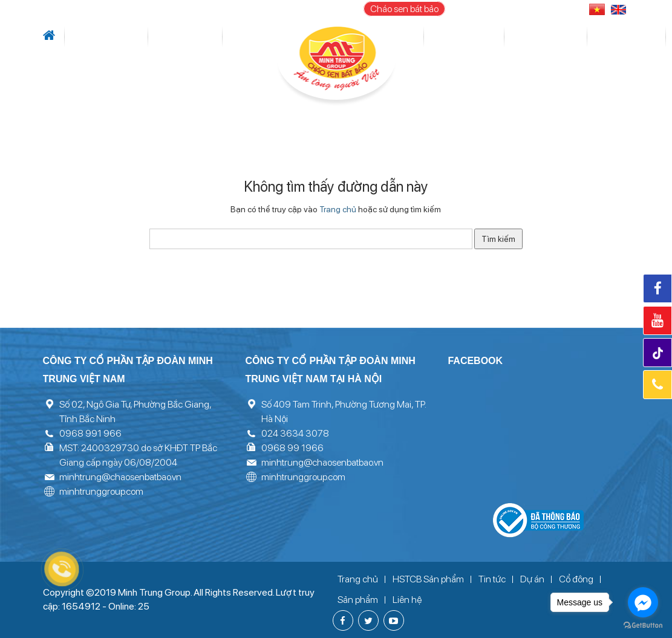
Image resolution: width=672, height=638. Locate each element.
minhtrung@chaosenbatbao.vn (120, 477)
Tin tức (124, 37)
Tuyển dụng (554, 37)
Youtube (657, 321)
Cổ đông (425, 37)
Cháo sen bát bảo (404, 9)
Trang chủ (338, 209)
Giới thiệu (86, 37)
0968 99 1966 (292, 448)
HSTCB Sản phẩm (428, 579)
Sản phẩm (468, 37)
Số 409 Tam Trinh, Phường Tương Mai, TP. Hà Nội (344, 412)
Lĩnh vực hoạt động (186, 37)
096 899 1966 (543, 9)
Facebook (657, 288)
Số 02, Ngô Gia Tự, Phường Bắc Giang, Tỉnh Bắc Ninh (135, 412)
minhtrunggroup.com (101, 491)
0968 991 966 (90, 433)
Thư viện (508, 37)
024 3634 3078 (295, 433)
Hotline (657, 385)
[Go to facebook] (643, 602)
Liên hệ (596, 37)
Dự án (246, 37)
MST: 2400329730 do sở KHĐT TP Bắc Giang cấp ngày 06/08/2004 (138, 455)
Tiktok (659, 353)
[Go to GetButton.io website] (643, 626)
